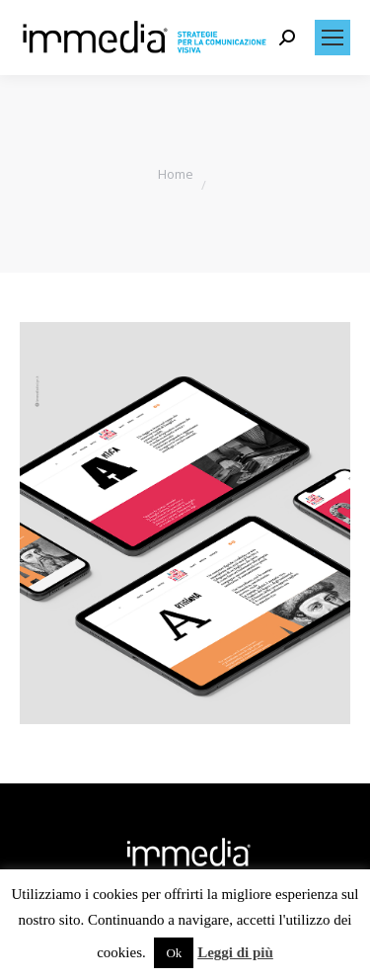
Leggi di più (235, 952)
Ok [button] (174, 953)
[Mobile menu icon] (333, 38)
